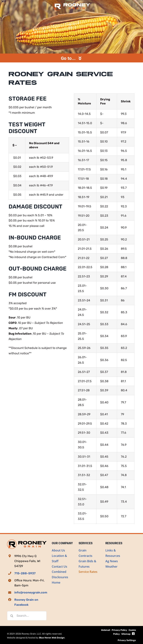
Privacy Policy (119, 630)
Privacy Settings (127, 640)
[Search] (12, 616)
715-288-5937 (25, 573)
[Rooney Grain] (71, 3)
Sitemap (126, 634)
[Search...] (27, 616)
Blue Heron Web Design (52, 638)
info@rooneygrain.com (31, 592)
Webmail (106, 630)
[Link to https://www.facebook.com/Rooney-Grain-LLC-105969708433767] (133, 634)
